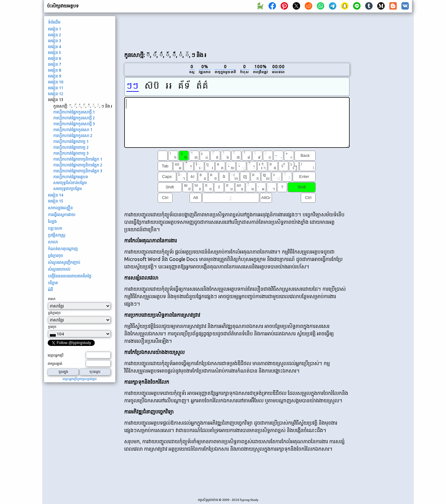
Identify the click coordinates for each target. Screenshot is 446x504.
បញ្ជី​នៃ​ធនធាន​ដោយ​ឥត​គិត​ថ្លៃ (70, 276)
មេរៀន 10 (56, 82)
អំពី (50, 290)
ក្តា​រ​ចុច (52, 327)
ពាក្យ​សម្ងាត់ (55, 364)
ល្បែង (52, 221)
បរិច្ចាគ (53, 283)
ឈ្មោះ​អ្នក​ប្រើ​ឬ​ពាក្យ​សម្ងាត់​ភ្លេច (80, 379)
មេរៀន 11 (56, 88)
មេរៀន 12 (56, 94)
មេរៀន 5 (55, 52)
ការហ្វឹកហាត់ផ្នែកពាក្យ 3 (71, 153)
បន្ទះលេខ (55, 228)
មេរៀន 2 (55, 35)
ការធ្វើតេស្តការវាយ (62, 214)
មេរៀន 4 (55, 46)
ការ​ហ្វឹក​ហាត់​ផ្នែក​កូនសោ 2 (73, 135)
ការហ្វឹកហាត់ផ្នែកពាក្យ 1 (71, 141)
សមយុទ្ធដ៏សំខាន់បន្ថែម (70, 183)
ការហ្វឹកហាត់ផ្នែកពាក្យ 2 (71, 147)
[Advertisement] (237, 31)
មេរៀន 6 (55, 58)
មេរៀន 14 (56, 195)
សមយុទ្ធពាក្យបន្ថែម (68, 188)
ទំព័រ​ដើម (54, 22)
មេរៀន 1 (55, 29)
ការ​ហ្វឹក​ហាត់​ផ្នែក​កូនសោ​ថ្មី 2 (74, 118)
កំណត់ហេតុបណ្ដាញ (63, 249)
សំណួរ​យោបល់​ (59, 269)
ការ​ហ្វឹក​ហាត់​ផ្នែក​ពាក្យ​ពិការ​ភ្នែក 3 (78, 171)
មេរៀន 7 (55, 64)
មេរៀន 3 (55, 41)
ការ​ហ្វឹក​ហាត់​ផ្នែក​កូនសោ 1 (73, 130)
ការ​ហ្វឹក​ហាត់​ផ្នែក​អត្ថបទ (71, 177)
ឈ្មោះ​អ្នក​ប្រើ (56, 355)
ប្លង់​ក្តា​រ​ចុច (55, 255)
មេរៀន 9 (55, 76)
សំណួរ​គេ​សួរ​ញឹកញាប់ (64, 262)
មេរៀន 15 (56, 201)
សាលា (53, 242)
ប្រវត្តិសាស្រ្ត (57, 235)
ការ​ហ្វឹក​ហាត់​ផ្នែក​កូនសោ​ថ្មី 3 (74, 124)
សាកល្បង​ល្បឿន (60, 208)
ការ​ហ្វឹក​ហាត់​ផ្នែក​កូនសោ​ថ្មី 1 (74, 112)
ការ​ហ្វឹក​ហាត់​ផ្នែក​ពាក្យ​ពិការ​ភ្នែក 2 (78, 165)
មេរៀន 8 (55, 70)
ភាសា (52, 299)
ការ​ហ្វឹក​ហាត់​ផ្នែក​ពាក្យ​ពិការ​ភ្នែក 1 (78, 159)
